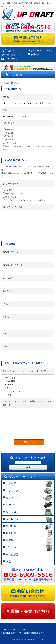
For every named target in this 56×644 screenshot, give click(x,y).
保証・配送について (14, 55)
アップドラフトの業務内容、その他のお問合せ (24, 200)
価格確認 (8, 133)
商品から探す (11, 51)
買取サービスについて (42, 51)
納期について (10, 143)
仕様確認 (8, 140)
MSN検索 (8, 385)
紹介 (6, 388)
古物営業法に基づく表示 (34, 633)
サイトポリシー (29, 629)
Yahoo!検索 (9, 378)
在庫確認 (8, 129)
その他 (7, 395)
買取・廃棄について (13, 194)
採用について (10, 197)
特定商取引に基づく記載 (11, 633)
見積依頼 (8, 136)
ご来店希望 (9, 190)
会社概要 (35, 55)
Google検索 (9, 381)
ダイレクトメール (12, 391)
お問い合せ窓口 (12, 59)
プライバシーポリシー (10, 629)
